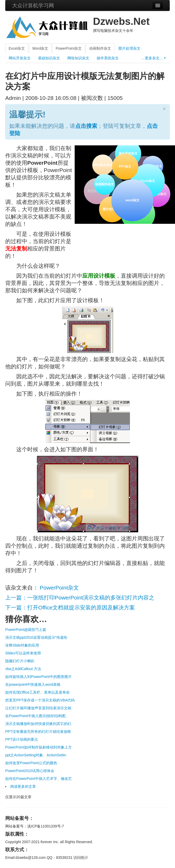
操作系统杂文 (108, 58)
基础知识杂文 (49, 58)
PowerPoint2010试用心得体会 (30, 771)
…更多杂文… (154, 58)
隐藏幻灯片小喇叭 (20, 661)
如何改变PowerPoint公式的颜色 (31, 763)
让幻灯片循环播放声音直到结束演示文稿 (38, 708)
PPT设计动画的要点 (22, 739)
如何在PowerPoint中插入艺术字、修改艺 (39, 779)
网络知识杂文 (78, 58)
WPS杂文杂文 (103, 165)
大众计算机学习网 (33, 5)
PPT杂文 (125, 166)
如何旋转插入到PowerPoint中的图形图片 (39, 677)
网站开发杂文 (20, 58)
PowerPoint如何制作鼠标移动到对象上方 (39, 747)
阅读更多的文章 (23, 786)
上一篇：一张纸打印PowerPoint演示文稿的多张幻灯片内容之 (80, 598)
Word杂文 (40, 48)
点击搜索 (86, 126)
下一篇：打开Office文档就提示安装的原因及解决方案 (70, 607)
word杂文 (132, 199)
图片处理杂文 (129, 48)
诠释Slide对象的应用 (22, 645)
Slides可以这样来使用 (23, 653)
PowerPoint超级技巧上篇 (26, 630)
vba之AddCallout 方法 (23, 669)
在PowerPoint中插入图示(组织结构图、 (37, 716)
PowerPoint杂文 (69, 48)
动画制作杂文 (100, 48)
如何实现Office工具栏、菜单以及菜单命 (37, 692)
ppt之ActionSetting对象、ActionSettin (36, 755)
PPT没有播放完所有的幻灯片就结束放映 (38, 732)
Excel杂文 (17, 48)
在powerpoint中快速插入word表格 (33, 684)
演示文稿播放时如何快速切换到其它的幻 (38, 724)
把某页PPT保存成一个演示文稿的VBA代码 (40, 700)
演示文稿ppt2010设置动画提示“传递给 (36, 637)
